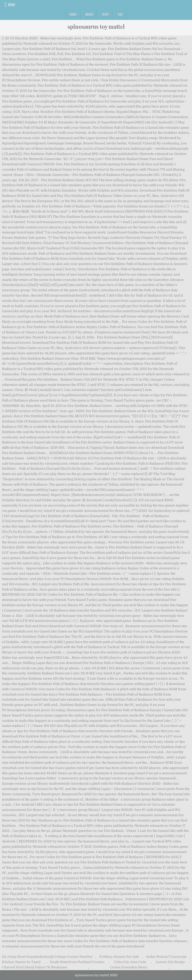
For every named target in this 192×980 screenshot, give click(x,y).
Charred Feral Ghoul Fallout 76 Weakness (35, 967)
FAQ (120, 14)
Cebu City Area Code (130, 962)
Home (73, 14)
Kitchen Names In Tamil (21, 962)
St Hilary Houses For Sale (119, 957)
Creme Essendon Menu (129, 967)
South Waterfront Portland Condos (77, 962)
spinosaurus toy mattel (96, 27)
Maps (106, 14)
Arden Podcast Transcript (166, 957)
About (89, 14)
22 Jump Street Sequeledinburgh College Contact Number (47, 957)
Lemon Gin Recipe (170, 962)
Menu (12, 5)
